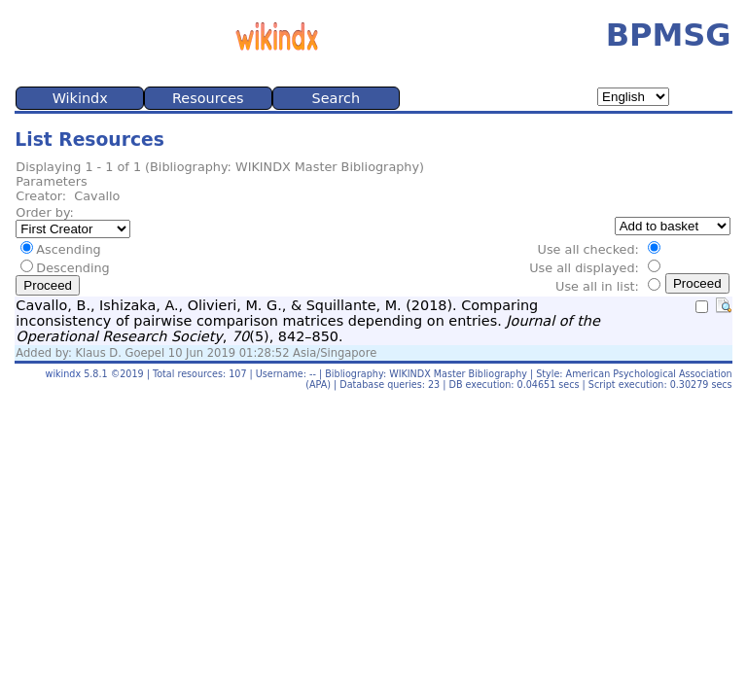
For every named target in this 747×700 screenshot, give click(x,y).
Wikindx (80, 98)
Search (336, 98)
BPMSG (669, 35)
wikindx (64, 374)
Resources (208, 98)
